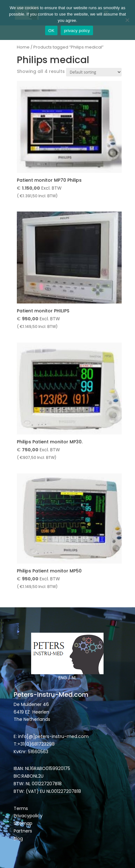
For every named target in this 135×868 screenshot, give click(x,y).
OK (51, 31)
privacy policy (77, 31)
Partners (23, 831)
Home (23, 47)
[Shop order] (94, 72)
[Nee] (127, 20)
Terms (21, 808)
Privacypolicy (28, 816)
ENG (63, 678)
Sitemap (24, 823)
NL (74, 678)
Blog (18, 839)
